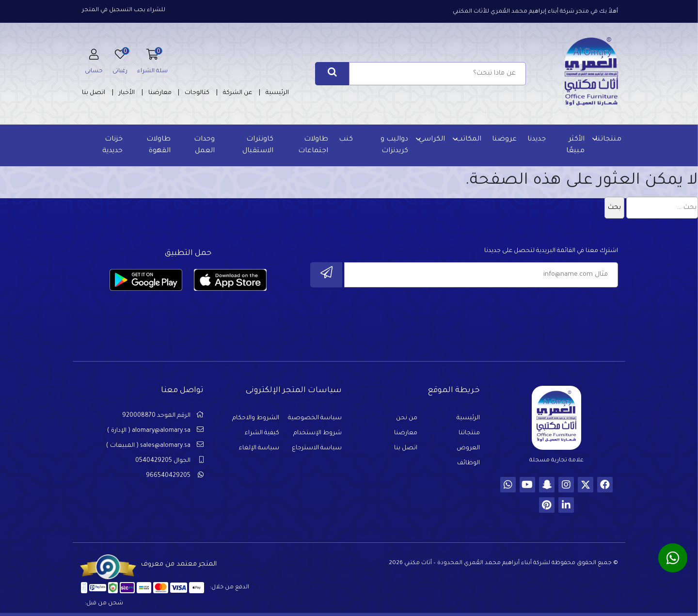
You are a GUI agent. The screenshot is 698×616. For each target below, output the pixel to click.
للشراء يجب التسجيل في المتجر (124, 10)
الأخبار (127, 93)
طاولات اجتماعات (313, 145)
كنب (345, 140)
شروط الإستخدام (317, 436)
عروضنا (503, 140)
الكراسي (430, 140)
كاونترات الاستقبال (257, 145)
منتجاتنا (607, 140)
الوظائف (468, 466)
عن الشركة (238, 93)
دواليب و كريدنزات (393, 145)
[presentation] (544, 316)
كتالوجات (197, 93)
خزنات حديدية (113, 145)
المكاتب (467, 140)
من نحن (407, 421)
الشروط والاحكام (256, 421)
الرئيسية (277, 93)
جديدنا (535, 140)
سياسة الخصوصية (315, 421)
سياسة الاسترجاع (317, 451)
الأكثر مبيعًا (574, 145)
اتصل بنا (94, 93)
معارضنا (160, 93)
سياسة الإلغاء (259, 451)
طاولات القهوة (159, 145)
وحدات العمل (205, 145)
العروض (468, 451)
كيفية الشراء (262, 436)
